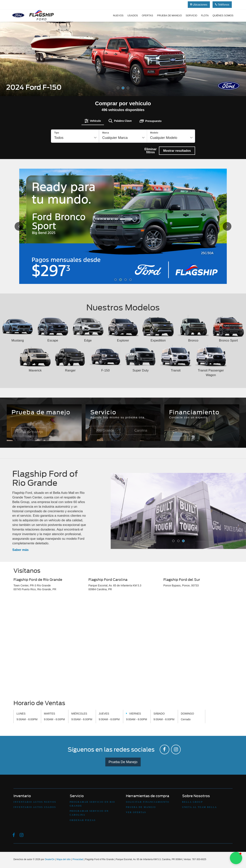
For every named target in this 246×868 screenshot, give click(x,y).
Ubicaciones (199, 5)
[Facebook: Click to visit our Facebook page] (165, 749)
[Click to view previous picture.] (23, 226)
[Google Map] (123, 646)
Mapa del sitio (64, 859)
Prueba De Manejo (123, 761)
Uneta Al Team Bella (200, 807)
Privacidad (78, 859)
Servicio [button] (191, 15)
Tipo (57, 133)
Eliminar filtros (150, 151)
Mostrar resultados (177, 151)
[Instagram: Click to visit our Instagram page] (176, 749)
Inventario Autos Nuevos (35, 801)
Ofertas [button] (148, 15)
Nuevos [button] (118, 15)
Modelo (154, 133)
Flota (205, 15)
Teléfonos (222, 5)
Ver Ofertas (136, 812)
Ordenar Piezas (83, 819)
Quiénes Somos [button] (223, 15)
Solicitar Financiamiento (148, 801)
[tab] (93, 121)
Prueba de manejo (169, 15)
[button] (18, 75)
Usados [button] (133, 15)
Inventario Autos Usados (35, 807)
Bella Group (193, 801)
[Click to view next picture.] (223, 226)
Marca (106, 133)
